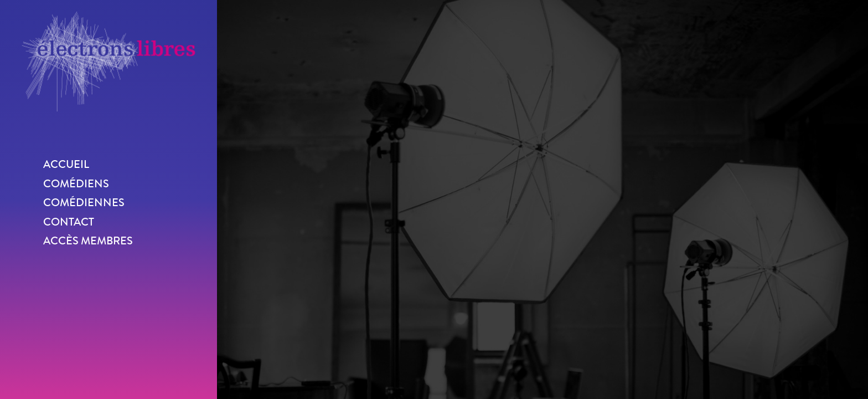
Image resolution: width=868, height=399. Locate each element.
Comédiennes (84, 203)
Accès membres (88, 241)
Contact (69, 222)
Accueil (66, 164)
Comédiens (76, 184)
